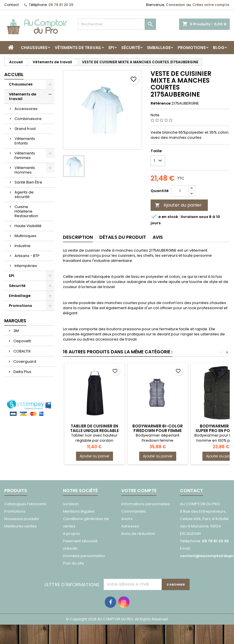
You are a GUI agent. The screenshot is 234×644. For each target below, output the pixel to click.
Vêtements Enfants (25, 141)
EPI (111, 48)
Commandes (134, 511)
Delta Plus (22, 372)
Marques (15, 321)
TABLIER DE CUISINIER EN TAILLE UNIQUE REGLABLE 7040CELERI (94, 431)
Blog (219, 48)
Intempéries (26, 266)
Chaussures (34, 48)
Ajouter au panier (178, 205)
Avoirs (127, 519)
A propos (71, 534)
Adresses (130, 526)
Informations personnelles (146, 504)
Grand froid (25, 129)
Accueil (14, 75)
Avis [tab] (158, 237)
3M (16, 331)
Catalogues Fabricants (25, 504)
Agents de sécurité (24, 194)
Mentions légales (79, 511)
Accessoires (26, 109)
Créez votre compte (211, 5)
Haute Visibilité (28, 226)
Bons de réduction (138, 534)
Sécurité (131, 48)
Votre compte (139, 491)
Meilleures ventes (20, 526)
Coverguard (24, 361)
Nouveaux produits (22, 519)
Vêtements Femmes (25, 155)
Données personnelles (84, 556)
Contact (12, 5)
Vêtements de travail (78, 48)
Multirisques (25, 236)
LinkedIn (70, 548)
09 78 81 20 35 (61, 5)
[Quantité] (180, 191)
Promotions (192, 48)
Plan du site (73, 563)
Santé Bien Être (28, 182)
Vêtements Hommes (25, 170)
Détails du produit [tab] (123, 237)
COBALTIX (22, 351)
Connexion (175, 5)
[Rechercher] (117, 24)
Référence (161, 103)
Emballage (159, 48)
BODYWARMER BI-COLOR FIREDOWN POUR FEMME (158, 428)
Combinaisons (28, 119)
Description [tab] (78, 237)
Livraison (71, 504)
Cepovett (22, 341)
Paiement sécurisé (80, 541)
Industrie (22, 246)
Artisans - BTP (27, 256)
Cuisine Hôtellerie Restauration (26, 211)
